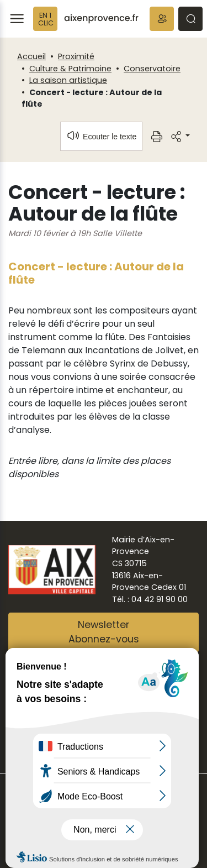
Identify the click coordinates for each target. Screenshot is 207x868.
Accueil (31, 56)
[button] (162, 19)
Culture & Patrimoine (70, 69)
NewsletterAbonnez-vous (104, 632)
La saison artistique (68, 80)
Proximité (76, 56)
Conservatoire (152, 69)
